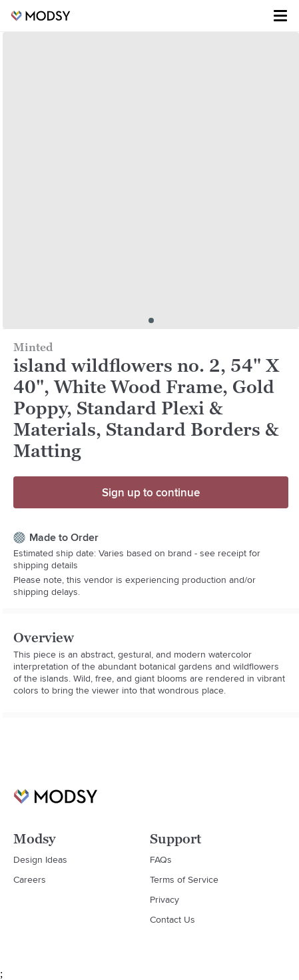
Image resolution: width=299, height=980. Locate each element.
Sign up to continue (151, 492)
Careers (30, 879)
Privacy (164, 899)
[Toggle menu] (280, 16)
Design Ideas (40, 859)
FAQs (161, 859)
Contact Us (172, 919)
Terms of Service (184, 879)
